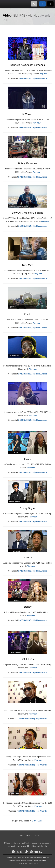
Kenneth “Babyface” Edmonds (28, 65)
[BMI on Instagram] (22, 852)
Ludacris (27, 557)
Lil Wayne (27, 114)
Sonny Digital (28, 508)
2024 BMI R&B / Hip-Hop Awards (33, 78)
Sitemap (29, 835)
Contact (20, 835)
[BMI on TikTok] (27, 852)
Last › (40, 821)
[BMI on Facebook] (14, 852)
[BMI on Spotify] (32, 852)
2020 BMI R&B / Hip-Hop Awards (33, 177)
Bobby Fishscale (27, 163)
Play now (43, 74)
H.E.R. (28, 459)
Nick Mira (28, 265)
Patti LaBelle (28, 659)
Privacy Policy (33, 864)
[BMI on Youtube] (37, 852)
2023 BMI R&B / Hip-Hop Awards (33, 128)
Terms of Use (23, 864)
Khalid (28, 314)
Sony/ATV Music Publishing (27, 213)
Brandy (27, 607)
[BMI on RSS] (41, 852)
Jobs (37, 835)
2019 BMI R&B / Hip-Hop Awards (33, 719)
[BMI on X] (18, 851)
